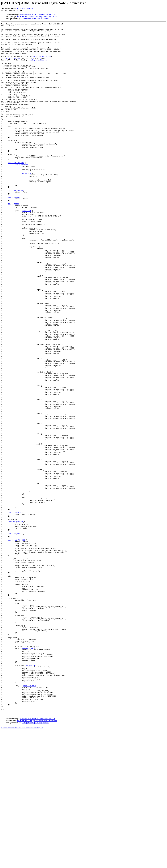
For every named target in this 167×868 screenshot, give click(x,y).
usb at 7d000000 (15, 635)
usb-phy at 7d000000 (16, 644)
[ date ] (24, 19)
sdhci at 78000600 (16, 621)
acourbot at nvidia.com (25, 9)
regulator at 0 (28, 773)
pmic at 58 (27, 248)
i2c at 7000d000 (15, 240)
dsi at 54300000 (22, 193)
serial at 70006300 (16, 224)
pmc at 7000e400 (15, 611)
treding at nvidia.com (11, 65)
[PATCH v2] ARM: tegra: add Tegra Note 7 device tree (37, 17)
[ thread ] (31, 19)
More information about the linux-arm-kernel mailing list (22, 866)
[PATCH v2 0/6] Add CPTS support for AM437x (37, 14)
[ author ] (46, 19)
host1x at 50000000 (16, 191)
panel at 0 (27, 203)
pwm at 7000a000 (15, 232)
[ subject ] (38, 19)
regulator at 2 (29, 818)
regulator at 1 (31, 794)
